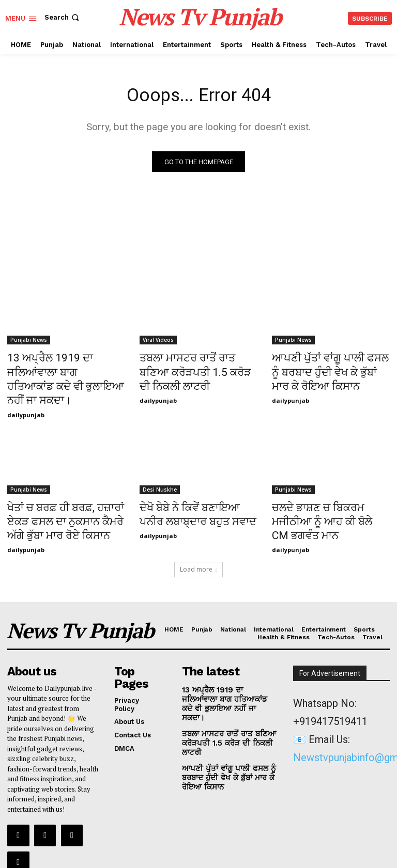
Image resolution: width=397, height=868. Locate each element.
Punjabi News (29, 342)
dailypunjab (26, 395)
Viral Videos (158, 342)
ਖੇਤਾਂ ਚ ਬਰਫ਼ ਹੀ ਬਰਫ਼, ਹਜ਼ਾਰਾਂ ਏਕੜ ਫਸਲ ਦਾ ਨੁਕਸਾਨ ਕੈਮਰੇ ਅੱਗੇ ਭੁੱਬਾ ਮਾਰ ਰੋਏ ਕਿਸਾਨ (65, 498)
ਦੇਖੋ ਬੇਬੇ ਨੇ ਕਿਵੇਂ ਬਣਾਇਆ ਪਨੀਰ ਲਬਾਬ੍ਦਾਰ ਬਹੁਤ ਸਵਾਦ (192, 493)
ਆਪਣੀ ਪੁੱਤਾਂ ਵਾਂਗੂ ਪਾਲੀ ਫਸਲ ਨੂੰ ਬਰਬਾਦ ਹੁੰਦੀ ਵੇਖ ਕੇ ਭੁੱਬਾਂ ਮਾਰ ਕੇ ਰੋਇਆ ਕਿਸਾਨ (323, 371)
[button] (63, 17)
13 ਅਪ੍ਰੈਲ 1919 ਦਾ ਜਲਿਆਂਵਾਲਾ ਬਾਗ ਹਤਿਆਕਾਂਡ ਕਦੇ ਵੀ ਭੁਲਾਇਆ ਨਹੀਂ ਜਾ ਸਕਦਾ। (64, 371)
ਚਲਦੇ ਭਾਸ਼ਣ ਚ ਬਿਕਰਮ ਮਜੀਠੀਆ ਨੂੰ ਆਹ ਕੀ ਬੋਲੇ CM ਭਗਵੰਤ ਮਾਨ (330, 493)
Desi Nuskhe (160, 470)
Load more (198, 542)
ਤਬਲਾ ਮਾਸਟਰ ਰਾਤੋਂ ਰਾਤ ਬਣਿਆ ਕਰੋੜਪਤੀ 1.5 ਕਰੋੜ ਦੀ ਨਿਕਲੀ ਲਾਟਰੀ (192, 371)
